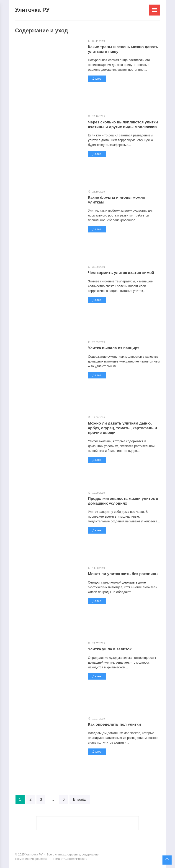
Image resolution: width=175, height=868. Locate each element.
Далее (97, 79)
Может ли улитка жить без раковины (123, 574)
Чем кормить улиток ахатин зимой (121, 273)
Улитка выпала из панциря (114, 348)
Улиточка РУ (32, 10)
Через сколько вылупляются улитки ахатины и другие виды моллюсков (123, 124)
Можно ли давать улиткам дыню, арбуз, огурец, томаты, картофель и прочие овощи (122, 428)
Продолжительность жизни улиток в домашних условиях (123, 501)
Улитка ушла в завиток (110, 649)
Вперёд (80, 799)
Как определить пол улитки (114, 724)
